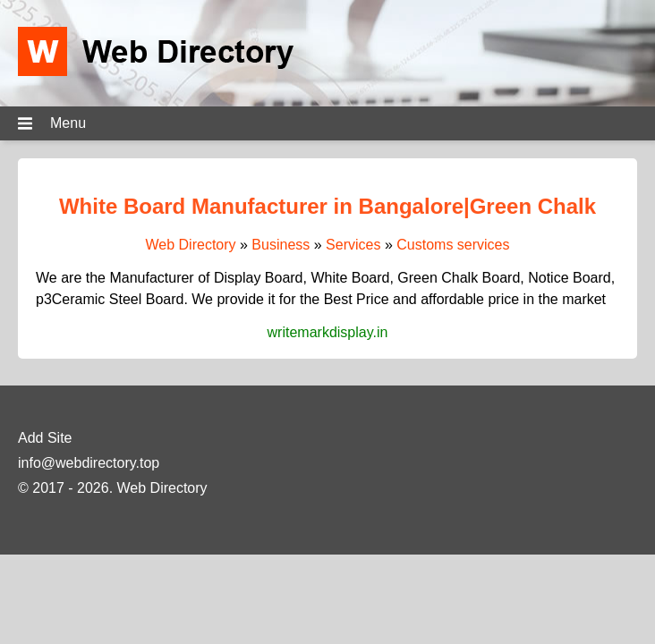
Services (353, 245)
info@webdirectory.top (89, 463)
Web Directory (190, 245)
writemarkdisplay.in (328, 332)
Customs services (453, 245)
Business (281, 245)
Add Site (45, 438)
